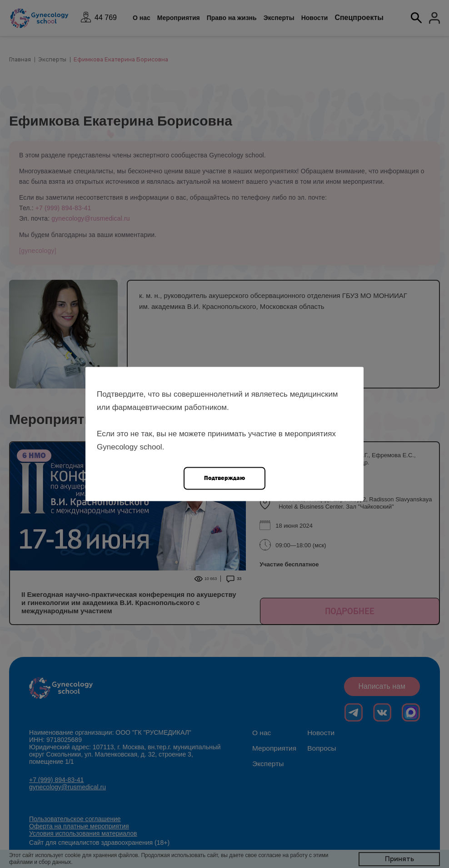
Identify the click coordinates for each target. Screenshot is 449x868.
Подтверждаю (224, 478)
